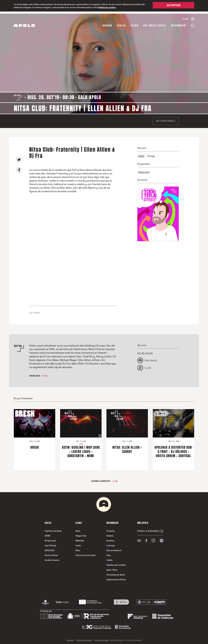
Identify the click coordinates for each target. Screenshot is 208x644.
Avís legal (70, 638)
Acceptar (174, 6)
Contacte (110, 529)
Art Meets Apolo (155, 23)
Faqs (108, 553)
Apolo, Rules (112, 568)
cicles (121, 23)
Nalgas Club (81, 534)
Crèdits (110, 558)
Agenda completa (104, 479)
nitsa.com (144, 170)
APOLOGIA (49, 548)
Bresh (78, 529)
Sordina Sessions (52, 558)
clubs (135, 23)
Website (37, 311)
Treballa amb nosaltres (116, 563)
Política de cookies (107, 7)
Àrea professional (114, 548)
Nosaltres (110, 539)
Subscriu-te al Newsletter (148, 529)
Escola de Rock (51, 553)
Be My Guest (50, 539)
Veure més (38, 374)
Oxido (78, 544)
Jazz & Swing (50, 544)
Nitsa (78, 548)
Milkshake (80, 539)
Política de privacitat (84, 638)
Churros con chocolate (85, 553)
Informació (178, 23)
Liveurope (111, 544)
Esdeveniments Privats (116, 578)
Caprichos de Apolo (53, 529)
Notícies (110, 534)
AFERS (47, 534)
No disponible (166, 119)
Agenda (107, 23)
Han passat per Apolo (116, 573)
